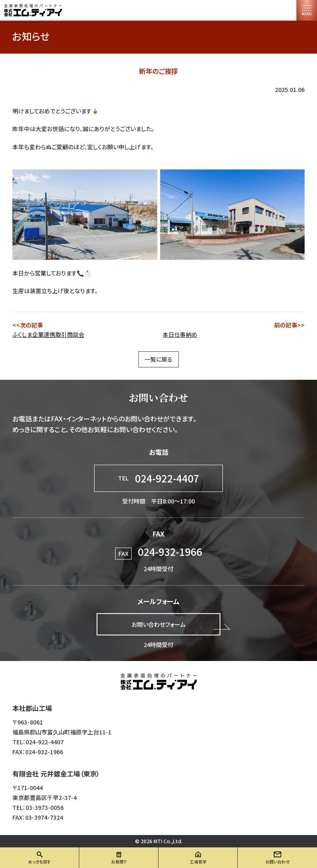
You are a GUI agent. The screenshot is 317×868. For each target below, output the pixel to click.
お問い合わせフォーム (158, 624)
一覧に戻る (158, 359)
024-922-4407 (159, 478)
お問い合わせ (278, 862)
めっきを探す (39, 862)
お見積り (119, 862)
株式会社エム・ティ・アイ (159, 682)
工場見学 (198, 862)
